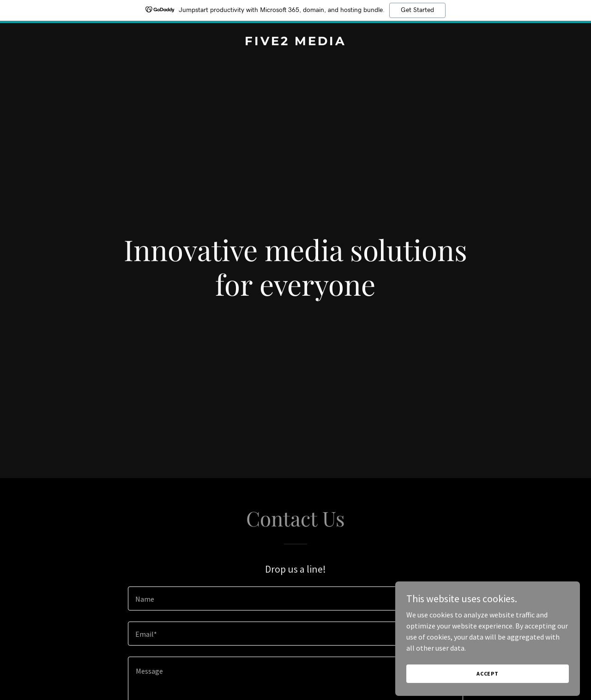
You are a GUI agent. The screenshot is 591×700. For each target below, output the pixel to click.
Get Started (417, 10)
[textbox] (295, 598)
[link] (296, 42)
